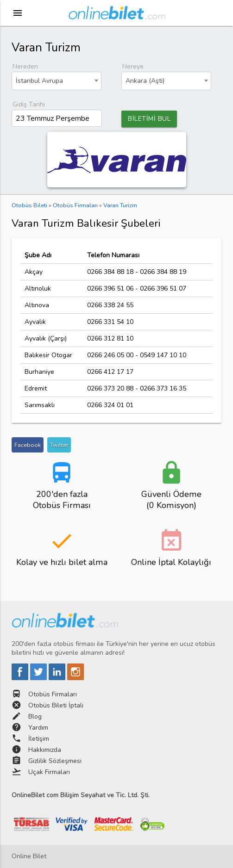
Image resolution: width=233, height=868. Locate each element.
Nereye (133, 66)
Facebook (28, 445)
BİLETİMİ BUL (149, 119)
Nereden (25, 66)
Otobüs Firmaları (53, 694)
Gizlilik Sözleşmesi (55, 761)
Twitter (59, 445)
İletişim (39, 739)
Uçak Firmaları (49, 772)
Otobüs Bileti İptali (56, 705)
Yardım (38, 728)
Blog (35, 716)
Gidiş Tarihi (29, 104)
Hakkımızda (45, 750)
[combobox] (57, 81)
